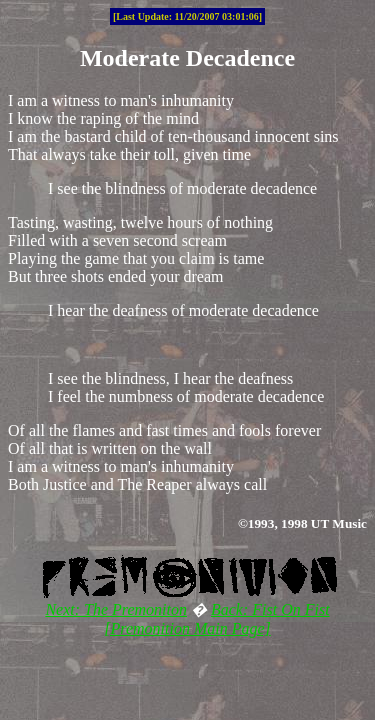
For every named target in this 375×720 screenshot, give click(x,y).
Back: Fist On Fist (270, 609)
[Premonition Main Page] (187, 628)
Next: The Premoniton (116, 609)
